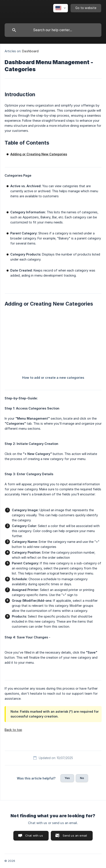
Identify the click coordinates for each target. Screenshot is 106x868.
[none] (61, 8)
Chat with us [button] (34, 835)
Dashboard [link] (30, 51)
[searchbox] (53, 30)
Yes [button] (67, 778)
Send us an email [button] (75, 835)
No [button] (82, 778)
